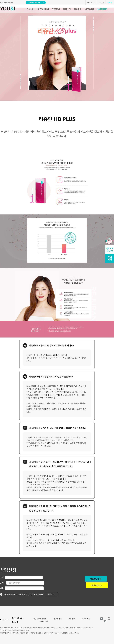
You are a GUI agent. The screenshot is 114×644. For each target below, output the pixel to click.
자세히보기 (51, 594)
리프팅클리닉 (43, 9)
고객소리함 (86, 619)
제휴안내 (72, 619)
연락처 (3, 583)
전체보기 (30, 9)
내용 (2, 588)
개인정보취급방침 (40, 619)
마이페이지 (91, 3)
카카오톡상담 (97, 585)
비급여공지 (44, 621)
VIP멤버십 (89, 9)
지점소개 (67, 9)
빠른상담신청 (96, 579)
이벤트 (110, 3)
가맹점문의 (58, 619)
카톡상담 (78, 9)
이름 (2, 577)
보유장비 (56, 9)
